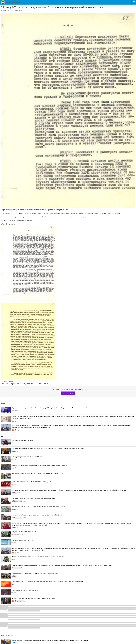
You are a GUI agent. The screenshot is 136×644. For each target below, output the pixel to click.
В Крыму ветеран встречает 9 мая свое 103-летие (28, 457)
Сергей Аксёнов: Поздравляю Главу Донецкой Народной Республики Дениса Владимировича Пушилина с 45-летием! (49, 408)
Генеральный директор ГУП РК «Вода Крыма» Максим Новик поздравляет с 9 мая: (38, 507)
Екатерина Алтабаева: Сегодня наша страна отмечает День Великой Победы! (37, 515)
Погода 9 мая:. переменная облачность (24, 532)
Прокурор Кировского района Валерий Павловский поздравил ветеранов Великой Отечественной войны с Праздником (50, 640)
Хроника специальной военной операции (25, 590)
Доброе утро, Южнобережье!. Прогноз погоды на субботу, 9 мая (32, 482)
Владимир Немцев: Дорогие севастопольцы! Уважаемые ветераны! (33, 498)
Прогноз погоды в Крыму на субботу (23, 440)
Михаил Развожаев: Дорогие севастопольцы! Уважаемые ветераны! (33, 598)
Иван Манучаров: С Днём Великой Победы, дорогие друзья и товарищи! (35, 573)
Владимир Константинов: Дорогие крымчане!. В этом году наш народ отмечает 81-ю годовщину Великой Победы (48, 448)
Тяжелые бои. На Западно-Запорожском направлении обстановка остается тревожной (39, 465)
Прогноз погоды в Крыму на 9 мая (22, 540)
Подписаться (68, 393)
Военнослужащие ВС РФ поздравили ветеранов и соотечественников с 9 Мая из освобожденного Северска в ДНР (48, 582)
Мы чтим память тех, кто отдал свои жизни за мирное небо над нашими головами (38, 557)
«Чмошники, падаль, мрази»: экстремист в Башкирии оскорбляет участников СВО (38, 473)
